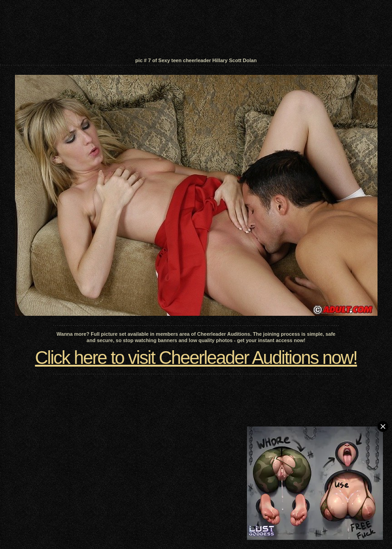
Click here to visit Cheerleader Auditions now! (196, 358)
